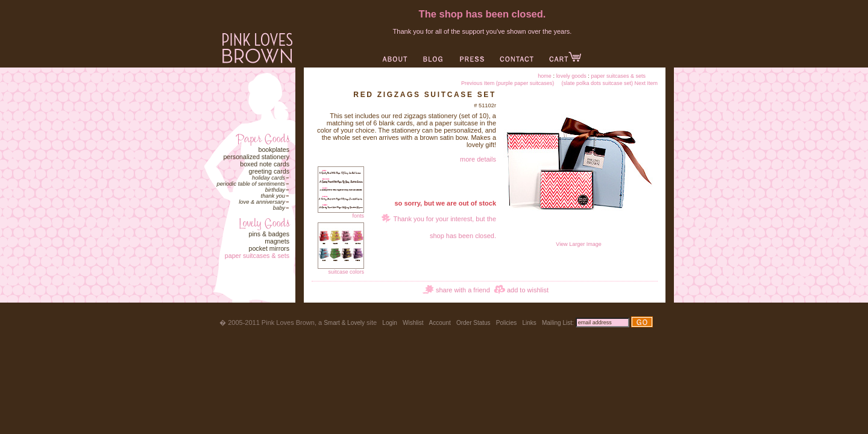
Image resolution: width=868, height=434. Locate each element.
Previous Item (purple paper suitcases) (508, 83)
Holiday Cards (269, 178)
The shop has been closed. (483, 14)
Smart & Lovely (344, 323)
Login (389, 323)
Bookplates (274, 149)
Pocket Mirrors (269, 248)
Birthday (275, 190)
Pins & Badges (269, 234)
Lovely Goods (571, 76)
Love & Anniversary (262, 202)
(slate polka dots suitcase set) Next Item (609, 83)
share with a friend (463, 290)
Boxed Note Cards (265, 164)
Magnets (277, 241)
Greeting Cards (269, 171)
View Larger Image (579, 242)
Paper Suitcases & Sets (257, 256)
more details (478, 159)
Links (529, 323)
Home (545, 76)
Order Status (473, 323)
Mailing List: (558, 323)
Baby (279, 208)
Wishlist (413, 323)
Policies (506, 323)
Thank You (273, 196)
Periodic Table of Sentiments (251, 184)
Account (440, 323)
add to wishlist (528, 290)
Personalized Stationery (256, 157)
